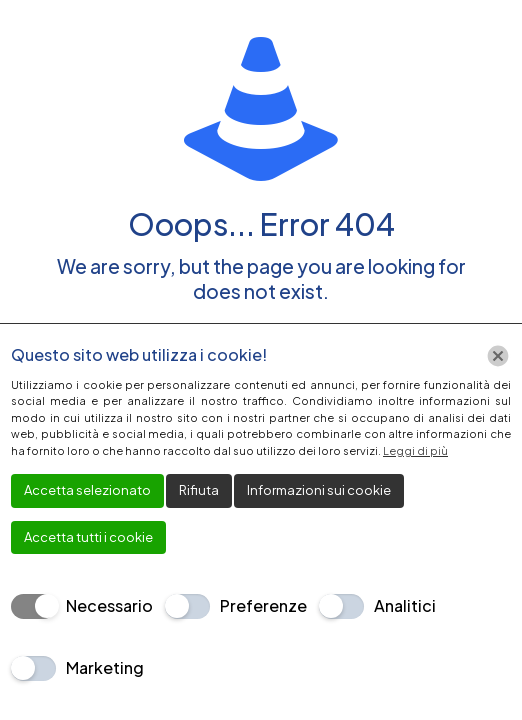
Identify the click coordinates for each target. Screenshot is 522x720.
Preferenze (263, 605)
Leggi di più (415, 450)
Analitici (405, 605)
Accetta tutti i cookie (88, 537)
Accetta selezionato (87, 490)
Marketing (105, 667)
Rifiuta (199, 490)
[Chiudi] (498, 356)
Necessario (109, 605)
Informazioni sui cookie (319, 490)
